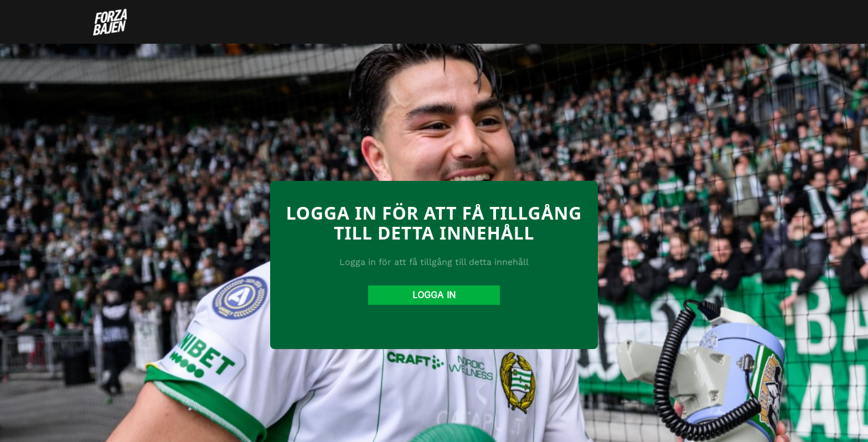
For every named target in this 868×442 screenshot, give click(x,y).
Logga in (434, 295)
